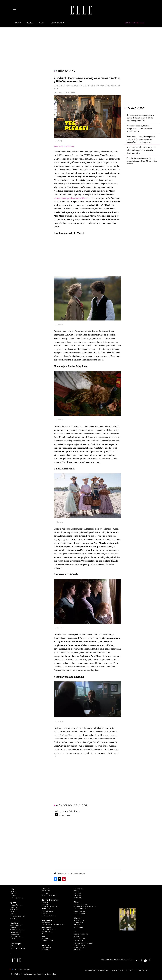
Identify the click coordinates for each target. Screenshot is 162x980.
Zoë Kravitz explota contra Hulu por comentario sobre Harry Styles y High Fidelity (142, 161)
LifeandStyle (48, 941)
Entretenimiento (18, 948)
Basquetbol (47, 909)
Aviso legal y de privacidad (97, 970)
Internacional (49, 929)
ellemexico (147, 960)
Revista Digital (49, 916)
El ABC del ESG (80, 948)
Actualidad (79, 920)
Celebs (42, 23)
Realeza (14, 907)
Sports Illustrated (50, 900)
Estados (78, 893)
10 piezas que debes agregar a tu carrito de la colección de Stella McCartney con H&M (141, 118)
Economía (47, 927)
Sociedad (78, 898)
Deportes (46, 889)
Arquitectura (80, 911)
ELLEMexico (137, 960)
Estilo (13, 946)
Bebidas (14, 928)
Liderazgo (78, 923)
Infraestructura (81, 909)
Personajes (15, 932)
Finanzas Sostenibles (83, 943)
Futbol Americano (50, 907)
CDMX (76, 891)
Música (45, 893)
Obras (45, 934)
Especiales (78, 927)
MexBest (15, 923)
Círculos (15, 909)
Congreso (79, 889)
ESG (44, 936)
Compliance (118, 970)
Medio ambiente (81, 934)
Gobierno (47, 948)
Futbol (45, 902)
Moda (18, 23)
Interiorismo (80, 913)
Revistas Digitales (135, 23)
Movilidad (78, 941)
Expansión (47, 920)
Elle (12, 889)
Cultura (14, 919)
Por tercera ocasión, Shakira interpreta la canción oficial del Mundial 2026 (139, 129)
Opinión (78, 895)
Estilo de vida (58, 23)
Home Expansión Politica (53, 925)
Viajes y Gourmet (18, 916)
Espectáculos (17, 905)
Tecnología (47, 932)
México (45, 950)
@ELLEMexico (64, 815)
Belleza (30, 23)
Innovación (79, 945)
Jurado (14, 939)
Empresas (46, 923)
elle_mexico (143, 960)
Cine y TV (46, 891)
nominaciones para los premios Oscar (71, 198)
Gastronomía (17, 925)
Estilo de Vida (17, 937)
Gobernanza (79, 939)
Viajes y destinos (18, 930)
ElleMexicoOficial (151, 960)
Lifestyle (46, 913)
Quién (13, 903)
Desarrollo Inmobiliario (85, 907)
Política (46, 945)
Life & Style (16, 944)
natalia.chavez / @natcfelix (67, 811)
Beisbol (45, 904)
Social (77, 936)
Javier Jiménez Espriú (77, 873)
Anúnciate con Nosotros (138, 970)
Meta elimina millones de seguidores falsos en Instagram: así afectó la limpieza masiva (142, 150)
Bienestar (15, 934)
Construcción (81, 904)
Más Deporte (48, 911)
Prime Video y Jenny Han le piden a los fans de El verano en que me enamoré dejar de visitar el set (141, 139)
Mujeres (46, 938)
